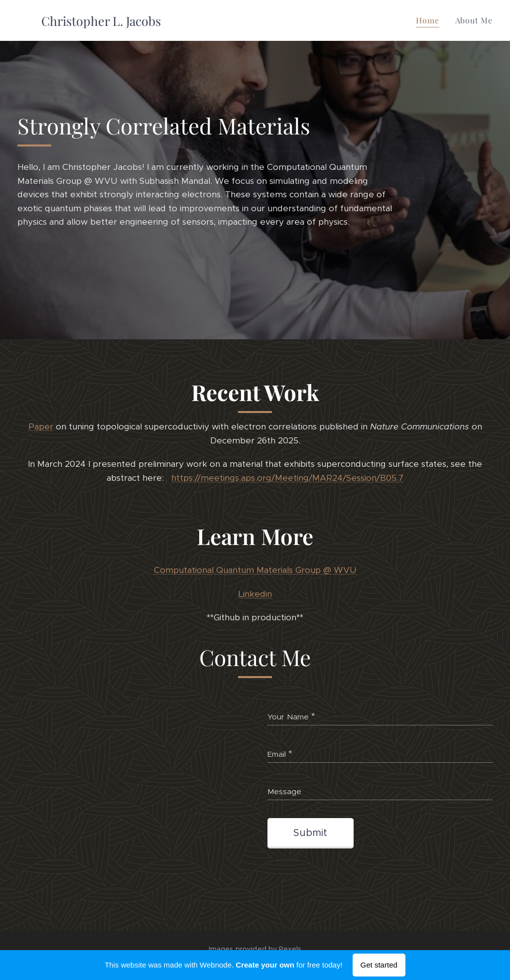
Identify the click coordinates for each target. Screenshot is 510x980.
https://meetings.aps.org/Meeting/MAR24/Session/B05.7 (287, 478)
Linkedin (255, 594)
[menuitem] (430, 20)
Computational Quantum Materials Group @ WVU (255, 570)
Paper (41, 427)
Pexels (290, 949)
